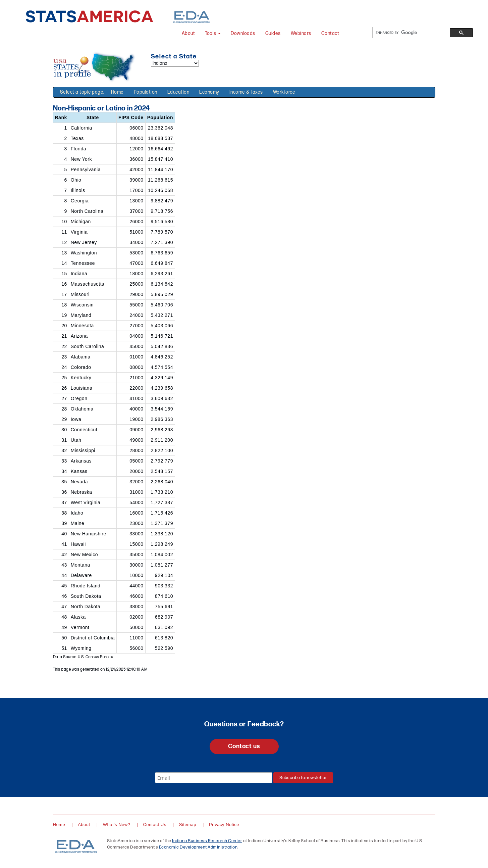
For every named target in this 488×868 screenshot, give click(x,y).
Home (117, 92)
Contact (330, 33)
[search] (408, 33)
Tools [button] (213, 33)
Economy (209, 92)
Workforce (284, 92)
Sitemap (188, 825)
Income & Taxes (246, 92)
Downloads (243, 33)
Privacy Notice (224, 825)
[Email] (214, 778)
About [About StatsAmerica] (188, 33)
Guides (273, 33)
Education (178, 92)
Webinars (301, 33)
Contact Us (154, 825)
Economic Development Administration (198, 847)
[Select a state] (175, 63)
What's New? (117, 825)
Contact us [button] (244, 746)
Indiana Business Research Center (207, 841)
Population (146, 92)
